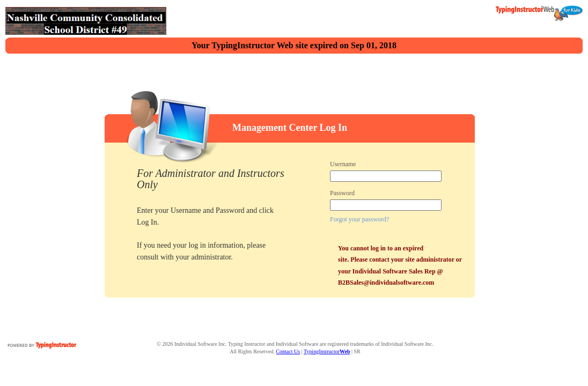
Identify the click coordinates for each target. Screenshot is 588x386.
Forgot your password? (359, 219)
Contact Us (288, 351)
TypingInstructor (327, 351)
